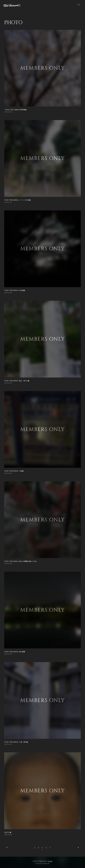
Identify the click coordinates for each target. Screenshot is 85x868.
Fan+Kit (50, 861)
